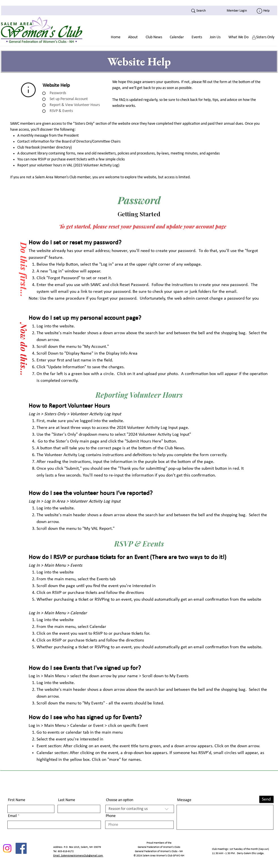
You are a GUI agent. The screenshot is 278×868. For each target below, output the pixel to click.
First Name (17, 800)
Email (12, 816)
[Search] (201, 11)
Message (184, 800)
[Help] (266, 11)
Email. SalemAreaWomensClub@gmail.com (78, 856)
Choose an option (120, 800)
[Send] (266, 799)
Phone (111, 816)
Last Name (67, 800)
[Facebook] (21, 848)
